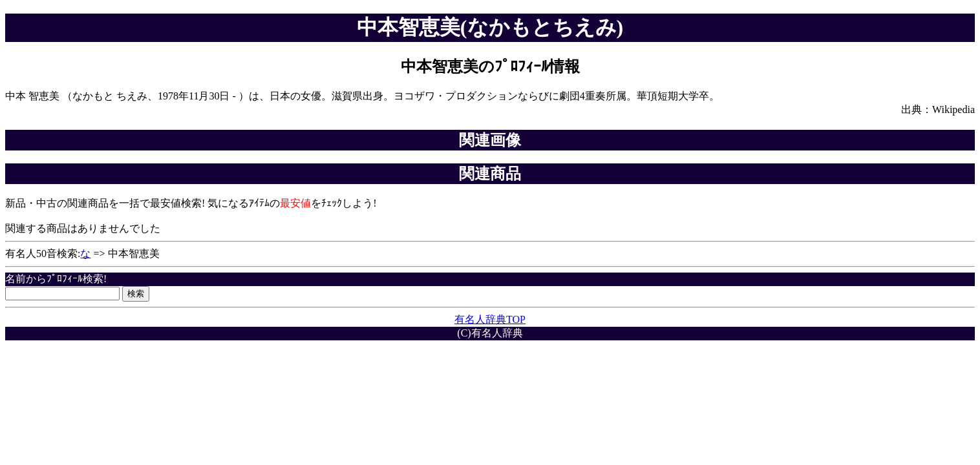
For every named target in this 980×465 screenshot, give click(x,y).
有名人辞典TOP (490, 319)
